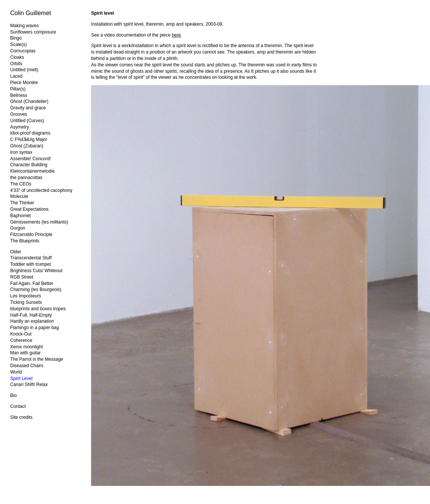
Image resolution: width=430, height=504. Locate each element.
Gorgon (18, 228)
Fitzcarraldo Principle (31, 234)
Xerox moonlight (27, 347)
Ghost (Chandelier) (29, 101)
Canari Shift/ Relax (29, 385)
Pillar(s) (18, 89)
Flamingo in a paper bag (34, 328)
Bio (13, 395)
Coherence (21, 340)
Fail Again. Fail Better (32, 283)
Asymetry (20, 127)
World (16, 372)
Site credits (21, 417)
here (176, 35)
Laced (16, 76)
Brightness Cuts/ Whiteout (36, 271)
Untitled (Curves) (27, 121)
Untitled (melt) (24, 70)
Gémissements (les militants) (39, 222)
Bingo (16, 38)
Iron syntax (21, 152)
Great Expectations (29, 209)
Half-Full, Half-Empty (31, 315)
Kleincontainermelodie (32, 171)
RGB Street (22, 277)
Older (16, 252)
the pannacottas (26, 178)
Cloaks (17, 57)
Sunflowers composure (33, 32)
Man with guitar (25, 353)
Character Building (29, 165)
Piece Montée (24, 83)
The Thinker (22, 203)
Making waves (24, 26)
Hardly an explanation (32, 321)
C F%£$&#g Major (29, 139)
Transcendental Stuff (31, 258)
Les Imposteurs (26, 296)
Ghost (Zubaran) (27, 146)
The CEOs (21, 184)
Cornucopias (23, 51)
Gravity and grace (28, 108)
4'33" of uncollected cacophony (41, 190)
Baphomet (21, 216)
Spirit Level (21, 378)
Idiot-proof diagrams (30, 133)
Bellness (19, 95)
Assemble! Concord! (30, 159)
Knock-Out (21, 334)
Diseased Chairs (27, 366)
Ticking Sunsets (26, 302)
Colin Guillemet (30, 13)
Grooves (19, 114)
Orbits (16, 64)
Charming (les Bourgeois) (36, 290)
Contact (18, 406)
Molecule (19, 196)
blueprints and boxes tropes (38, 309)
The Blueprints (25, 241)
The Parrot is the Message (37, 359)
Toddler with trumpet (30, 264)
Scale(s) (18, 44)
